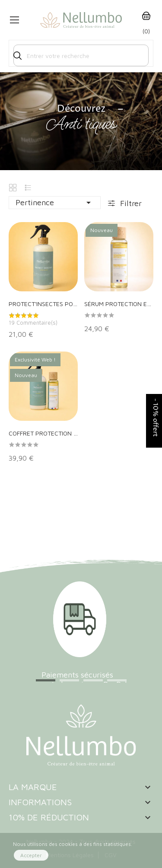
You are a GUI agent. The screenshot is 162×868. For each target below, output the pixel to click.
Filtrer (130, 203)
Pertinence (55, 203)
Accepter (31, 855)
